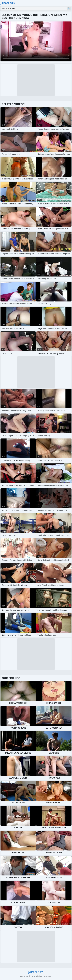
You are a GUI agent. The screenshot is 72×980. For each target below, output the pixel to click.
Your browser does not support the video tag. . (36, 41)
